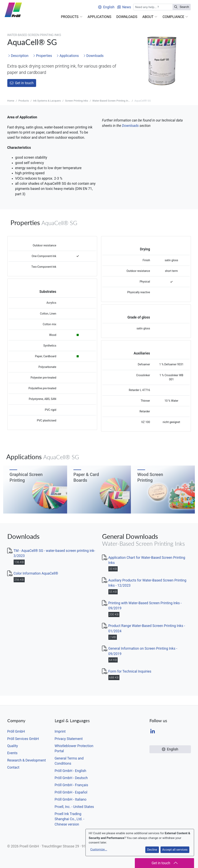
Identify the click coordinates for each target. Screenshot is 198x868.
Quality (13, 746)
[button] (72, 17)
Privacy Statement (69, 739)
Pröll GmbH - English (70, 771)
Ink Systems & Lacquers (47, 101)
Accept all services (175, 850)
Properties (42, 56)
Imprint (60, 731)
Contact (13, 767)
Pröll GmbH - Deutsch (71, 778)
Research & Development (27, 760)
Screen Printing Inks (77, 101)
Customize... (99, 849)
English (106, 7)
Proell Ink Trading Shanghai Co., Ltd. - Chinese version (69, 819)
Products (24, 101)
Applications (68, 56)
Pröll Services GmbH (23, 739)
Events (12, 753)
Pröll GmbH (16, 731)
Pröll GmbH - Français (71, 785)
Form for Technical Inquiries (130, 671)
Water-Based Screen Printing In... (111, 101)
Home (11, 101)
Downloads (93, 56)
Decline (152, 850)
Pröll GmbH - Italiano (71, 799)
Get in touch (22, 83)
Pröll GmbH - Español (71, 792)
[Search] (153, 7)
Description (18, 56)
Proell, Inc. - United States (74, 807)
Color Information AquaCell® (36, 573)
